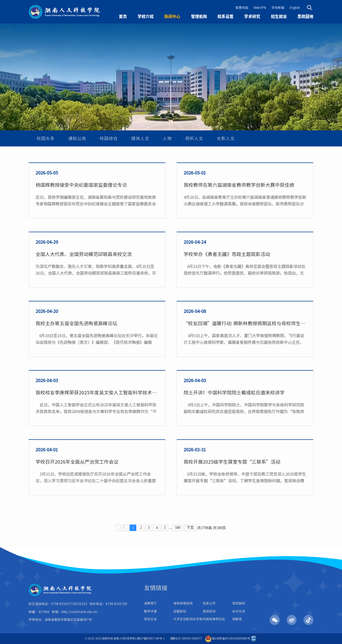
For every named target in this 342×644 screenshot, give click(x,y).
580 (178, 528)
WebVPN (260, 8)
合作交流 (239, 611)
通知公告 (77, 138)
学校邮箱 (278, 8)
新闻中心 (172, 16)
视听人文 (194, 138)
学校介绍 (146, 16)
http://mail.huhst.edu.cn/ (80, 612)
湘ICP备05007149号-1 (151, 638)
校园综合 (109, 138)
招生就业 (279, 16)
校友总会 (150, 619)
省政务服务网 (183, 603)
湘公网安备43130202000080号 (227, 638)
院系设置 (226, 16)
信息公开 (209, 603)
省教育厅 (150, 603)
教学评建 (150, 611)
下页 (190, 528)
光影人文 (226, 138)
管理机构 (199, 16)
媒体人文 (140, 138)
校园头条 (46, 138)
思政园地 (305, 16)
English (295, 8)
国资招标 (209, 611)
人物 (167, 138)
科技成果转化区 (214, 619)
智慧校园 (242, 8)
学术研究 (252, 16)
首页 (123, 16)
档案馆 (237, 619)
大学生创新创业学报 (188, 619)
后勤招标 (180, 611)
